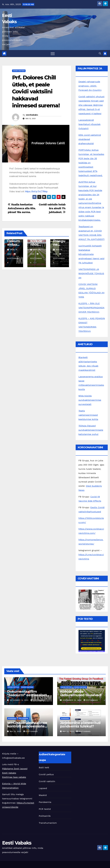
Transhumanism (48, 823)
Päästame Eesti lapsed (15, 769)
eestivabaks (32, 115)
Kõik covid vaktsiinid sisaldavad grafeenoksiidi (90, 139)
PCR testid (45, 809)
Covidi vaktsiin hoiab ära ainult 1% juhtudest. (52, 208)
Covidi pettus (13, 687)
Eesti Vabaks (9, 773)
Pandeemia (12, 718)
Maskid (43, 795)
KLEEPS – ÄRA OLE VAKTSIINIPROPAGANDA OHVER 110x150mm (91, 308)
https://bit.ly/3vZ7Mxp (36, 191)
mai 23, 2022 (16, 731)
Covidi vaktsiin (19, 71)
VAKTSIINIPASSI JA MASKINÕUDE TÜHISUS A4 (91, 273)
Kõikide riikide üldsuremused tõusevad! (81, 693)
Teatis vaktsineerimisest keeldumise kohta (88, 415)
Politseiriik (23, 718)
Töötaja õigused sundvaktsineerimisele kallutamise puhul (91, 430)
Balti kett (44, 767)
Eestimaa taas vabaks (14, 777)
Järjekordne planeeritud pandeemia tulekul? (80, 724)
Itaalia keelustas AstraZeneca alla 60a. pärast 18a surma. (22, 208)
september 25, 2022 (72, 700)
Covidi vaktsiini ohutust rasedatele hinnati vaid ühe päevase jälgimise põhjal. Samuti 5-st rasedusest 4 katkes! (91, 105)
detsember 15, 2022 (19, 700)
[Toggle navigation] (53, 54)
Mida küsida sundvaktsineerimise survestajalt (90, 400)
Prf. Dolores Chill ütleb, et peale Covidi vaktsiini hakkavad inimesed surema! (36, 91)
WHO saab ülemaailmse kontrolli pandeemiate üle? (27, 726)
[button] (100, 53)
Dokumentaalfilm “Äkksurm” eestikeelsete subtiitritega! (28, 695)
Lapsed (43, 788)
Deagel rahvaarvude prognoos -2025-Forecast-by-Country (90, 86)
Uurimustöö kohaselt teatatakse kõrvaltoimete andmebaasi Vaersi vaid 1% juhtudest (91, 254)
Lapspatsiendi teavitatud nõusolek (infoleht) (89, 124)
